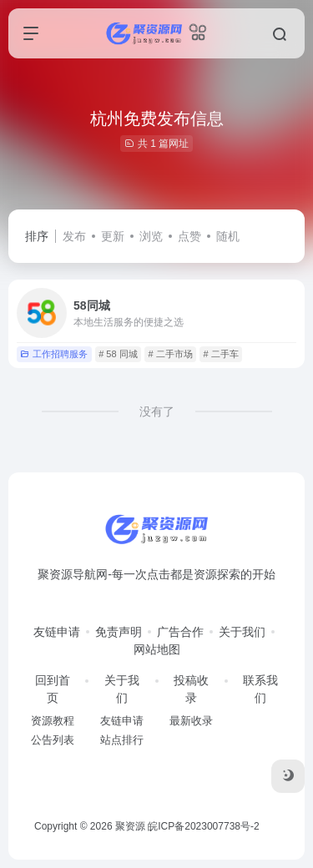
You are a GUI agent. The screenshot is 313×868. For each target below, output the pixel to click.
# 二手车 (220, 354)
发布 (74, 236)
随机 (228, 236)
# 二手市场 (170, 354)
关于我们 (242, 632)
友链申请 (57, 632)
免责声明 (119, 632)
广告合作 (180, 632)
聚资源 (130, 826)
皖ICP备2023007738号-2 (203, 826)
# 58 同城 (118, 354)
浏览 (151, 236)
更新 (113, 236)
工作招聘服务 (54, 354)
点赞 (189, 236)
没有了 (157, 411)
